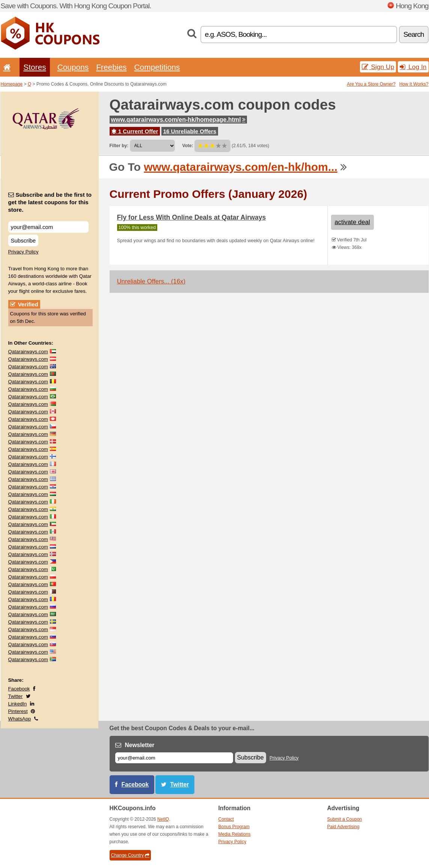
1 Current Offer (135, 131)
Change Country (130, 855)
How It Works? (414, 84)
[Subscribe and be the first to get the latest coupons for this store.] (48, 227)
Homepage (12, 84)
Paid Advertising (343, 827)
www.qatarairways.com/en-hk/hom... (241, 167)
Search (414, 34)
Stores (35, 67)
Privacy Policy (23, 252)
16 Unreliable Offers (190, 131)
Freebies (111, 67)
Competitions (157, 67)
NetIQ (163, 819)
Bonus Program (234, 827)
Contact (226, 819)
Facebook (19, 689)
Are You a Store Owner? (371, 84)
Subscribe (23, 240)
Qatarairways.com (28, 352)
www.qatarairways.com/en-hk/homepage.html (178, 120)
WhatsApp (20, 719)
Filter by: (119, 146)
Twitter (16, 696)
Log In (413, 67)
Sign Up (378, 67)
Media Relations (235, 834)
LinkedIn (18, 704)
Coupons (73, 67)
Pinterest (18, 711)
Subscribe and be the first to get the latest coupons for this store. (50, 202)
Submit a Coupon (345, 819)
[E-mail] (174, 758)
